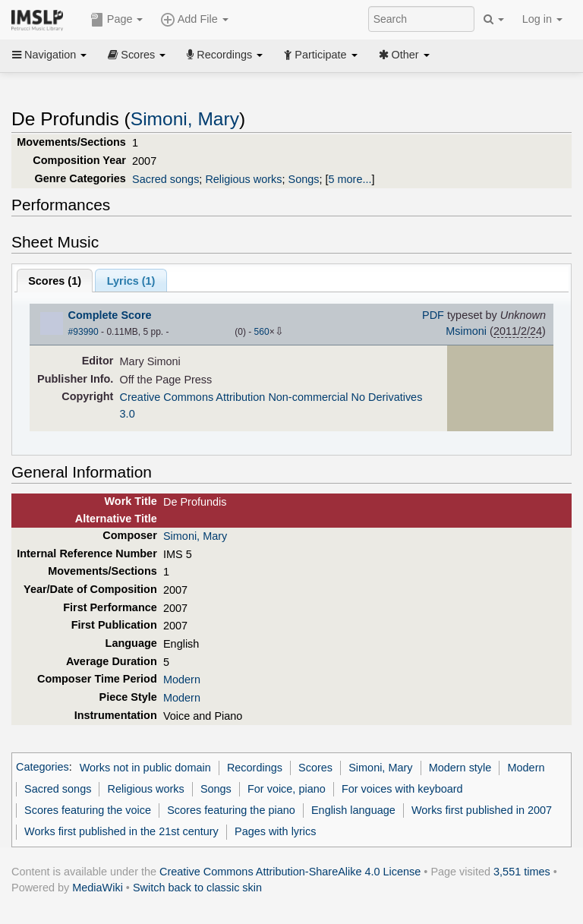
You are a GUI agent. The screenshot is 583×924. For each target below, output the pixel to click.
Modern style (460, 768)
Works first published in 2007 (482, 810)
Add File (194, 20)
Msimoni (466, 331)
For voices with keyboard (402, 789)
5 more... (350, 179)
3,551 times (522, 872)
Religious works (243, 179)
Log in (542, 19)
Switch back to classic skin (197, 888)
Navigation (49, 55)
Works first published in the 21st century (121, 831)
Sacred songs (165, 179)
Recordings (225, 55)
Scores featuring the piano (231, 810)
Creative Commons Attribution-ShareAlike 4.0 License (290, 872)
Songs (304, 179)
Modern (182, 680)
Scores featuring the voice (88, 810)
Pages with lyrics (276, 831)
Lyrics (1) (131, 281)
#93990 (84, 332)
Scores (137, 55)
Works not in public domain (145, 768)
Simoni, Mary (185, 119)
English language (353, 810)
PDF (433, 315)
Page (117, 20)
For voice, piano (287, 789)
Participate (320, 55)
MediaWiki (98, 888)
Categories (43, 768)
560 (262, 332)
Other (404, 55)
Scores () (55, 281)
